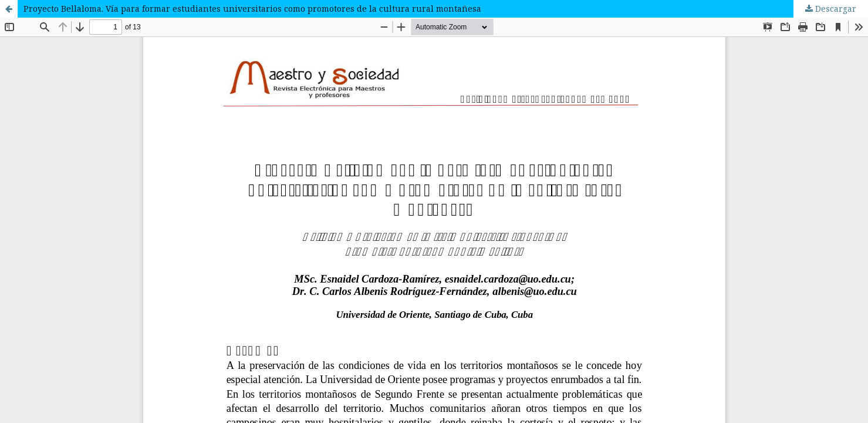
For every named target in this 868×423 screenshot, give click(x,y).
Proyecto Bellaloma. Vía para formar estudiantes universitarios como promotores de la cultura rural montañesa (252, 9)
